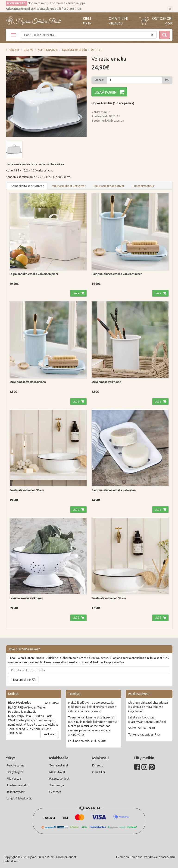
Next (78, 96)
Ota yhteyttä (15, 772)
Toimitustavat (59, 765)
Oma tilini (118, 18)
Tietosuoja (57, 785)
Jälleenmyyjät (16, 792)
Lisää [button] (76, 293)
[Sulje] (170, 9)
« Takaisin (12, 50)
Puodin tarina (16, 765)
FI (84, 23)
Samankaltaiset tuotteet (27, 186)
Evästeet (55, 792)
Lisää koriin (106, 92)
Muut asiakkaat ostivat (109, 186)
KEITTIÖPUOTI (48, 50)
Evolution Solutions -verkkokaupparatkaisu (145, 857)
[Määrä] (134, 80)
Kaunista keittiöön (75, 50)
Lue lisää (50, 734)
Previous (14, 96)
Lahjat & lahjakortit (19, 798)
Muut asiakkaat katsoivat (69, 186)
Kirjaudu (116, 23)
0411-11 (96, 50)
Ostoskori (162, 18)
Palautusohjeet (59, 778)
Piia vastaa (14, 778)
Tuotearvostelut (143, 186)
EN (90, 23)
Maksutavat (57, 772)
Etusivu (29, 50)
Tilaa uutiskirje (21, 680)
